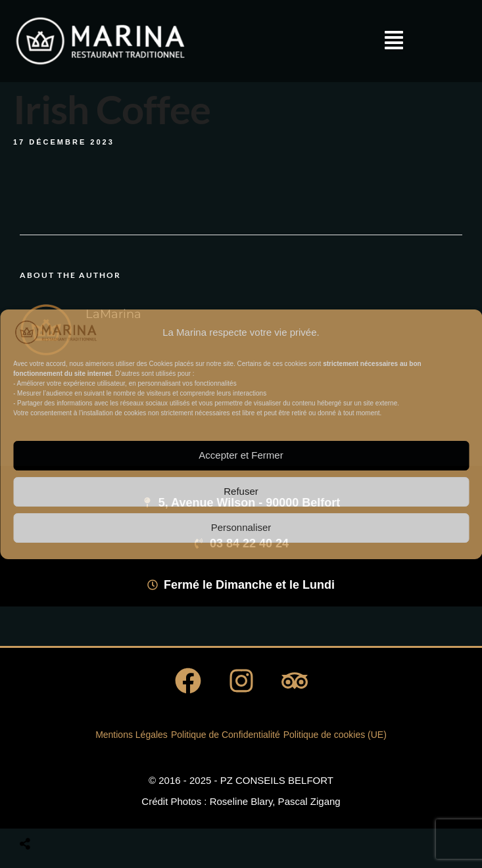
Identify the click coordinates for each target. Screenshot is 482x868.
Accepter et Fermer (241, 455)
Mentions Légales (132, 735)
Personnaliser (241, 527)
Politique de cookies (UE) (335, 735)
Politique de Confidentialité (226, 735)
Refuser (241, 491)
